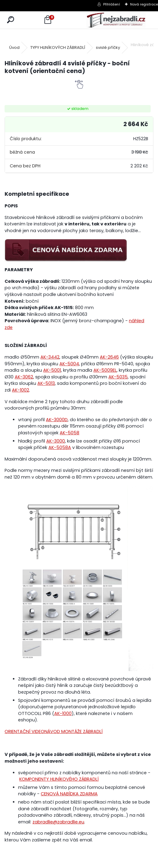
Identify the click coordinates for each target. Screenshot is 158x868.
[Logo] (116, 20)
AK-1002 (21, 390)
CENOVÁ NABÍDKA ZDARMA (69, 794)
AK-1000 (63, 713)
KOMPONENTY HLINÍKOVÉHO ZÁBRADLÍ (59, 779)
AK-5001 (52, 370)
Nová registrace (144, 4)
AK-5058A (60, 447)
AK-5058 (70, 433)
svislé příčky (108, 47)
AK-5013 (46, 383)
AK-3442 (50, 357)
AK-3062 (24, 377)
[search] (11, 20)
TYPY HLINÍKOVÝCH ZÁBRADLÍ (58, 47)
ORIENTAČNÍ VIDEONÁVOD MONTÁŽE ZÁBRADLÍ (54, 731)
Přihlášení (112, 4)
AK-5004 (69, 364)
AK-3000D (57, 420)
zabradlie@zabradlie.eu (58, 822)
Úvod (14, 47)
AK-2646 (109, 357)
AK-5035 (118, 377)
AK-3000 (56, 441)
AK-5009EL (105, 370)
